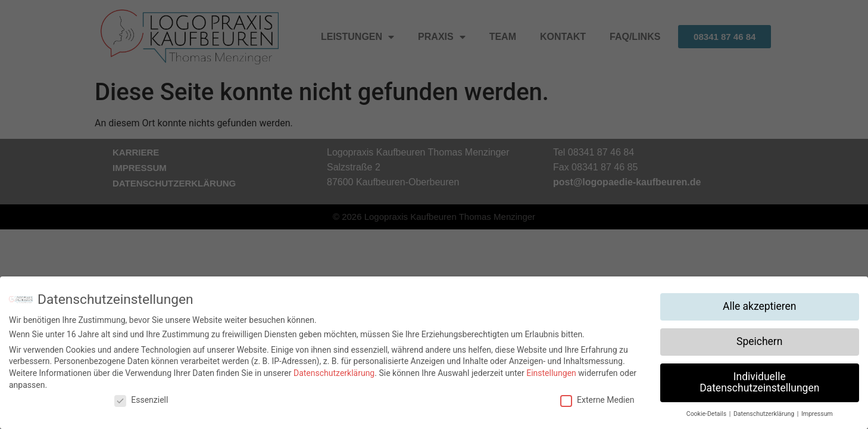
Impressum (817, 414)
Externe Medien (597, 400)
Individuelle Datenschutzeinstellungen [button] (759, 383)
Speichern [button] (759, 341)
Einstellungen (551, 373)
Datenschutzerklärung (334, 373)
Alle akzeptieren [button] (760, 306)
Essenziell (141, 400)
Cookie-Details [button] (707, 414)
